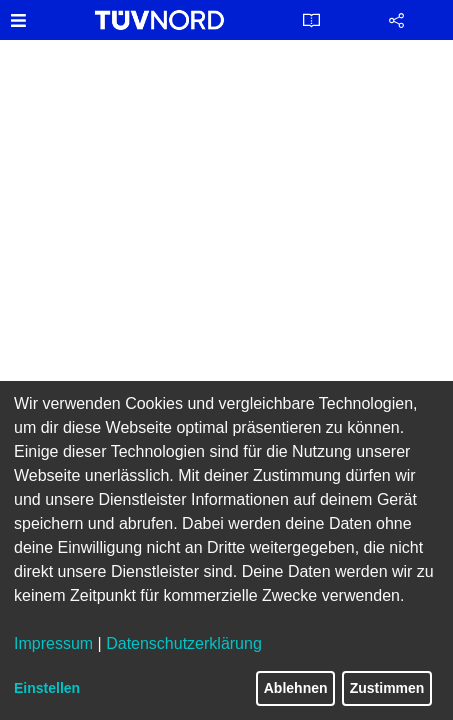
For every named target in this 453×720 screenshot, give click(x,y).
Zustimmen (387, 688)
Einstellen (47, 688)
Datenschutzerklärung (184, 643)
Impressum (53, 643)
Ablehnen (296, 688)
